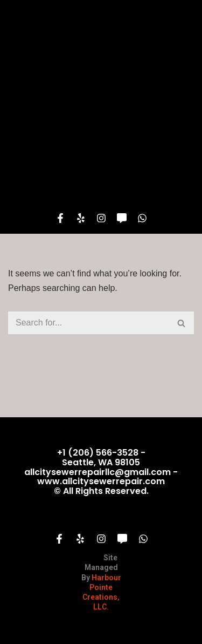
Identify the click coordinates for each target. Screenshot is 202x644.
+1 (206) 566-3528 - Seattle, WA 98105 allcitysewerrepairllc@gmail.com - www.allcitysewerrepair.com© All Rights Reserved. (101, 472)
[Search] (89, 323)
